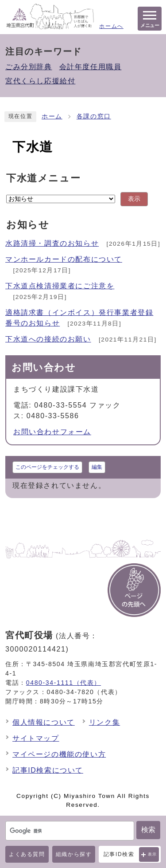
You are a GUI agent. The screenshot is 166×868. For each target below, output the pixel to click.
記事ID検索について (48, 770)
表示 (152, 854)
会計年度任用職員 (91, 67)
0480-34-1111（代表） (64, 683)
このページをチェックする (47, 467)
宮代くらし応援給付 (40, 81)
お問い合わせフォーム (52, 432)
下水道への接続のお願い (48, 339)
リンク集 (104, 722)
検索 (148, 830)
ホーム (52, 116)
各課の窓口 (94, 116)
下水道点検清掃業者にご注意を (60, 286)
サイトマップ (36, 738)
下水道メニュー (43, 178)
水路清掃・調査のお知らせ (52, 243)
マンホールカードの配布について (64, 259)
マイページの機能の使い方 (59, 754)
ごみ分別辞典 (29, 67)
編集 (97, 467)
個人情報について (44, 722)
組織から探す (74, 854)
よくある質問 (27, 854)
